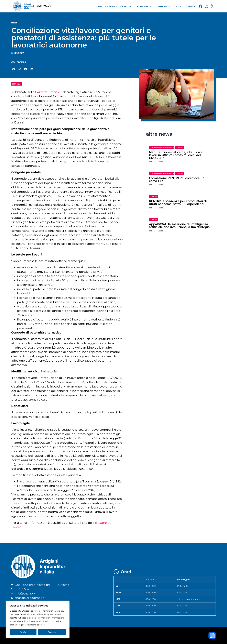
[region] (38, 620)
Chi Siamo (111, 6)
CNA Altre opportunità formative (162, 148)
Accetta (52, 632)
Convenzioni (165, 6)
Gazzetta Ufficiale (47, 92)
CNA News (17, 84)
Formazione (127, 6)
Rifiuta (23, 632)
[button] (19, 62)
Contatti (190, 6)
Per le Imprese (146, 6)
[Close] (68, 602)
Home (100, 6)
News (179, 6)
